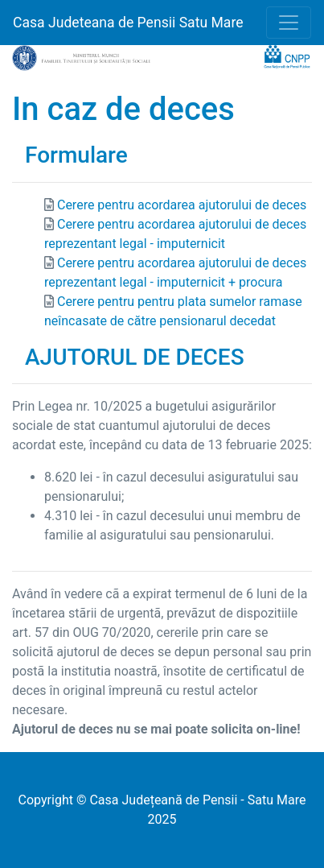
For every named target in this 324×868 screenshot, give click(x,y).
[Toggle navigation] (289, 23)
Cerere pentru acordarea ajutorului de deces (182, 205)
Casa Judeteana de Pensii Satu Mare (128, 23)
